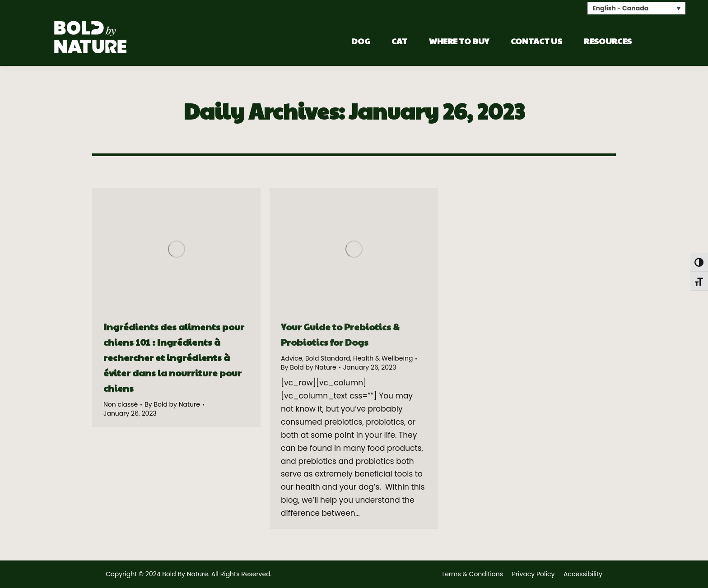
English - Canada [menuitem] (620, 9)
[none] (636, 8)
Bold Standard (328, 358)
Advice (291, 358)
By (172, 405)
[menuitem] (636, 8)
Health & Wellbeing (383, 358)
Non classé (121, 404)
